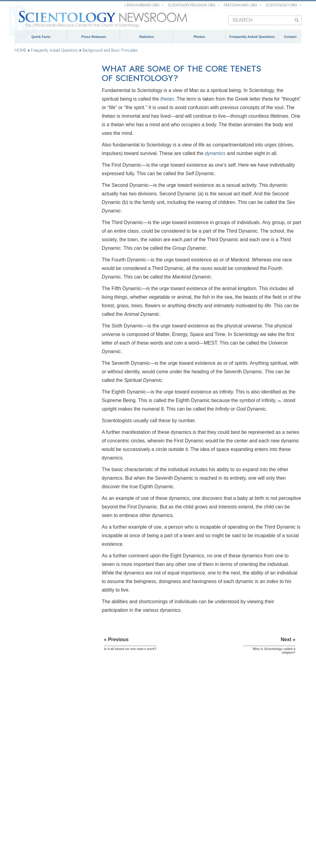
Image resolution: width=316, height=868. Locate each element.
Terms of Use (143, 857)
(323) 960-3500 (268, 741)
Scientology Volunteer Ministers (82, 836)
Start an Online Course (33, 836)
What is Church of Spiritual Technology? (42, 512)
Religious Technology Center (44, 494)
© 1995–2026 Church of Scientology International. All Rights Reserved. (57, 857)
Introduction (29, 89)
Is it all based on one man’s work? (48, 142)
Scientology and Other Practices (47, 448)
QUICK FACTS (30, 705)
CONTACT (248, 705)
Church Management (36, 479)
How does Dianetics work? (42, 231)
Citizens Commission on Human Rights (248, 844)
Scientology (25, 714)
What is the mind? (35, 222)
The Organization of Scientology (46, 464)
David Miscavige (193, 827)
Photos (199, 37)
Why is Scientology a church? (45, 173)
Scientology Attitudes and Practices (49, 433)
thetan (167, 99)
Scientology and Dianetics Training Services (49, 338)
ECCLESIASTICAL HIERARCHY (107, 708)
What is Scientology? (158, 827)
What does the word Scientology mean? (53, 115)
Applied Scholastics (51, 844)
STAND (226, 836)
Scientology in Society (38, 545)
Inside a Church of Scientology (45, 417)
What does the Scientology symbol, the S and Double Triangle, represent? (52, 202)
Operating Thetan (33, 386)
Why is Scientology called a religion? (51, 164)
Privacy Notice (106, 857)
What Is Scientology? (38, 124)
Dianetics (23, 722)
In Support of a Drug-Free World (98, 844)
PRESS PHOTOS (181, 756)
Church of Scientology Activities (190, 728)
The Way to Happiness (255, 836)
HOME (20, 50)
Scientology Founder (36, 286)
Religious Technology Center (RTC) (44, 739)
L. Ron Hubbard (28, 731)
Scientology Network (81, 827)
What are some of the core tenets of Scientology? (50, 153)
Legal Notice (160, 857)
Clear (23, 371)
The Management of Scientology (116, 719)
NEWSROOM (177, 705)
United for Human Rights (148, 844)
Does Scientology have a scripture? (50, 182)
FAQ (19, 773)
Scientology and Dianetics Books (47, 321)
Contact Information (261, 780)
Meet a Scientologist (180, 737)
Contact (290, 37)
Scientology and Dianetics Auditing (49, 356)
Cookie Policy (125, 857)
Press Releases (94, 37)
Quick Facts (41, 37)
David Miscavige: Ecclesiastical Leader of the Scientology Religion (112, 790)
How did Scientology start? (42, 133)
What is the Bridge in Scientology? (49, 253)
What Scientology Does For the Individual (45, 303)
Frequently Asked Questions (252, 37)
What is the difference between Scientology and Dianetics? (46, 242)
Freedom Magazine (200, 836)
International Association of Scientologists (146, 836)
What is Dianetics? (36, 213)
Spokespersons (256, 766)
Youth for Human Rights (192, 844)
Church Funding (33, 529)
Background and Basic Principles (110, 50)
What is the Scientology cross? (46, 191)
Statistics (146, 37)
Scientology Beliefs (35, 270)
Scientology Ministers (37, 402)
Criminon (286, 836)
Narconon (23, 844)
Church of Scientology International (45, 747)
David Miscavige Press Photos (188, 765)
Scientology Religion (119, 827)
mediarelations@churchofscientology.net (264, 753)
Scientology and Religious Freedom (193, 745)
